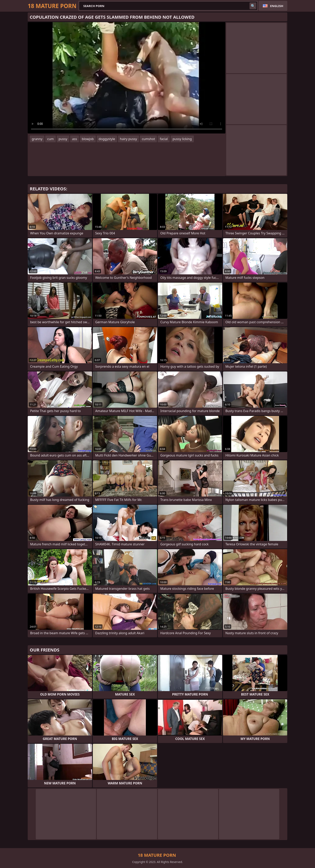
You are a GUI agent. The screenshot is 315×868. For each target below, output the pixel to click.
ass (75, 139)
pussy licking (182, 139)
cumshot (148, 139)
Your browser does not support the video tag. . (127, 78)
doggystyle (107, 139)
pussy (63, 139)
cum (51, 139)
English (277, 6)
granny (37, 139)
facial (164, 139)
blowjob (88, 139)
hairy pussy (128, 139)
